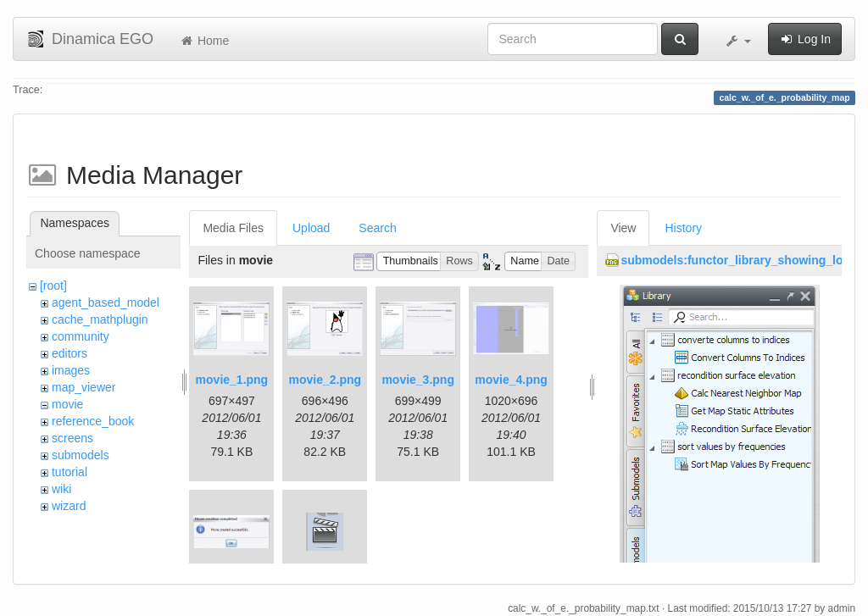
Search (377, 228)
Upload (311, 228)
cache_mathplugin (100, 319)
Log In (805, 39)
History (683, 228)
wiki (61, 489)
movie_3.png (418, 380)
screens (72, 438)
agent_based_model (106, 302)
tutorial (70, 472)
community (81, 336)
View (623, 228)
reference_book (93, 421)
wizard (69, 506)
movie (67, 404)
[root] (53, 286)
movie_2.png (325, 380)
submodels (81, 455)
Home (204, 41)
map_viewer (83, 387)
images (71, 370)
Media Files (233, 228)
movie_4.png (511, 380)
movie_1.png (232, 380)
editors (70, 353)
